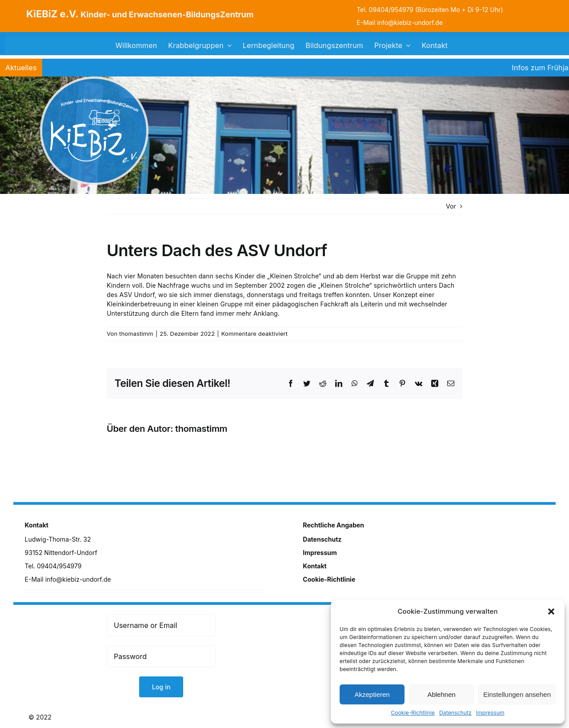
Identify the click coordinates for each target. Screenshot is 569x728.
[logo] (94, 79)
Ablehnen (441, 694)
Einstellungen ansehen (517, 694)
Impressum (490, 713)
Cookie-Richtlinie (413, 713)
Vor (451, 206)
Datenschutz (455, 713)
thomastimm (136, 334)
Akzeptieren (372, 694)
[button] (551, 611)
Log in (161, 687)
